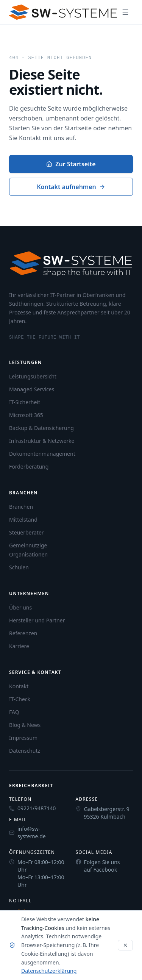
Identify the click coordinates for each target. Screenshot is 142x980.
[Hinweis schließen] (125, 945)
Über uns (20, 607)
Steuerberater (27, 532)
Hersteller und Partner (37, 620)
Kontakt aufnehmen (71, 187)
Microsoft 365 (26, 415)
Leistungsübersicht (33, 376)
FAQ (14, 712)
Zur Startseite (71, 164)
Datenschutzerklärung (49, 971)
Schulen (19, 567)
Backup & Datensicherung (41, 428)
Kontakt (19, 686)
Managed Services (32, 389)
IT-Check (20, 699)
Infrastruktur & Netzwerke (42, 441)
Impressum (23, 738)
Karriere (19, 646)
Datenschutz (25, 751)
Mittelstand (23, 520)
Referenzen (23, 633)
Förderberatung (29, 467)
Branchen (21, 507)
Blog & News (25, 725)
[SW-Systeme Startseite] (63, 12)
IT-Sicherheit (25, 402)
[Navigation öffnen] (125, 12)
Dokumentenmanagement (42, 454)
